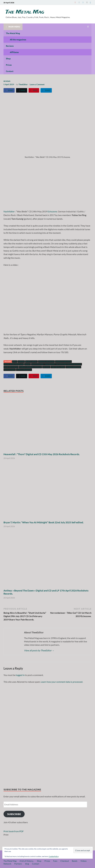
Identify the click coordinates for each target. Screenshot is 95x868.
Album (21, 361)
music (27, 364)
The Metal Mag (25, 12)
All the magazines (18, 39)
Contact (10, 71)
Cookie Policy (54, 856)
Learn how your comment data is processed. (62, 682)
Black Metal (31, 361)
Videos (84, 861)
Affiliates (14, 52)
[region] (47, 735)
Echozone (52, 211)
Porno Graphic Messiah (30, 367)
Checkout (65, 861)
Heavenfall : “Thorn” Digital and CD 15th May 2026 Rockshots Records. (42, 454)
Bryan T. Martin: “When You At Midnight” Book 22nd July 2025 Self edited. (44, 522)
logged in (20, 675)
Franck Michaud (46, 361)
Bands (75, 861)
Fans (55, 861)
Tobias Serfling (73, 367)
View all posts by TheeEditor (39, 650)
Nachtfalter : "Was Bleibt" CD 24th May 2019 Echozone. (56, 364)
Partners (18, 864)
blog (27, 864)
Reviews (10, 46)
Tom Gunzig (10, 370)
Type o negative (24, 370)
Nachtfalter (9, 211)
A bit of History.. (27, 861)
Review (46, 367)
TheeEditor (23, 84)
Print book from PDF (14, 831)
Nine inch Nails (11, 367)
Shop (8, 58)
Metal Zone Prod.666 (14, 364)
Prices (9, 65)
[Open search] (88, 27)
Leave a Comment (37, 84)
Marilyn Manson (63, 361)
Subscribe (14, 814)
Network (7, 864)
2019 (15, 361)
